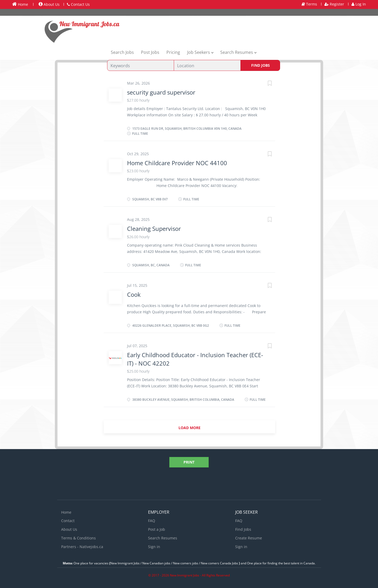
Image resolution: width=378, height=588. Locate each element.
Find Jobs (261, 65)
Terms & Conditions (78, 538)
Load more (190, 428)
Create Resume (249, 538)
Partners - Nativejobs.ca (82, 547)
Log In (359, 4)
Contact (68, 521)
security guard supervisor (161, 92)
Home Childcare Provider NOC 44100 (177, 163)
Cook (134, 294)
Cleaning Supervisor (154, 228)
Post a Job (157, 529)
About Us (49, 4)
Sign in (154, 547)
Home (20, 4)
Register (334, 4)
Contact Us (78, 4)
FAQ (152, 521)
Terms (309, 4)
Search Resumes (163, 538)
